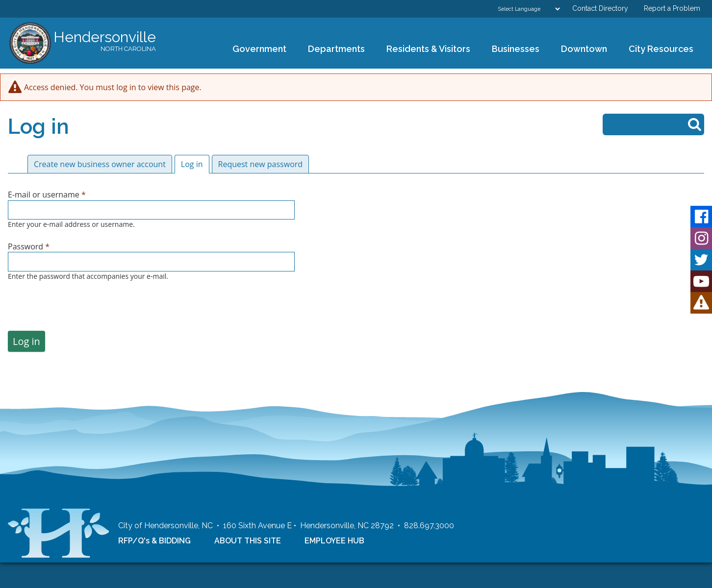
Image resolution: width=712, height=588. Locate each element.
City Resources (661, 49)
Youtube (701, 281)
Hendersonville (105, 42)
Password (29, 246)
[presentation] (82, 312)
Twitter (701, 260)
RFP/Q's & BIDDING (154, 566)
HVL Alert (701, 303)
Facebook (701, 217)
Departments (333, 49)
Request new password (261, 164)
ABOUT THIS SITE (248, 566)
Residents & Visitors (425, 49)
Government (256, 49)
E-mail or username (47, 195)
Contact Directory (600, 8)
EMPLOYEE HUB (334, 566)
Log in (195, 164)
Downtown (581, 49)
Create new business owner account (100, 164)
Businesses (512, 49)
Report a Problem (672, 8)
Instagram (701, 238)
